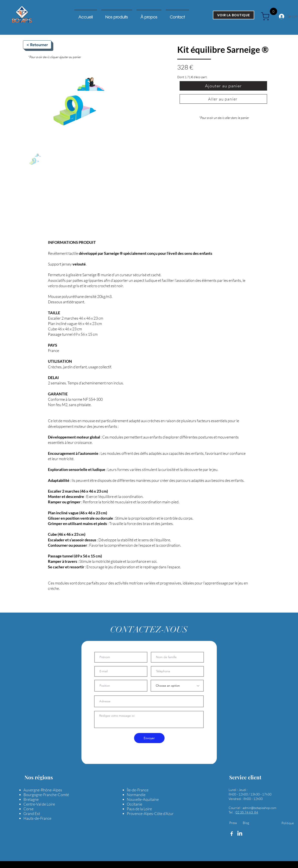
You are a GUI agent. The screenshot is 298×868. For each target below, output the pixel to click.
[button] (250, 27)
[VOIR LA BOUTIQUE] (234, 15)
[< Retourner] (37, 45)
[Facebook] (232, 834)
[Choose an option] (177, 686)
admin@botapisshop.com (259, 808)
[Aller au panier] (223, 99)
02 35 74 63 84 (247, 812)
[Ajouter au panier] (223, 86)
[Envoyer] (149, 738)
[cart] (267, 16)
